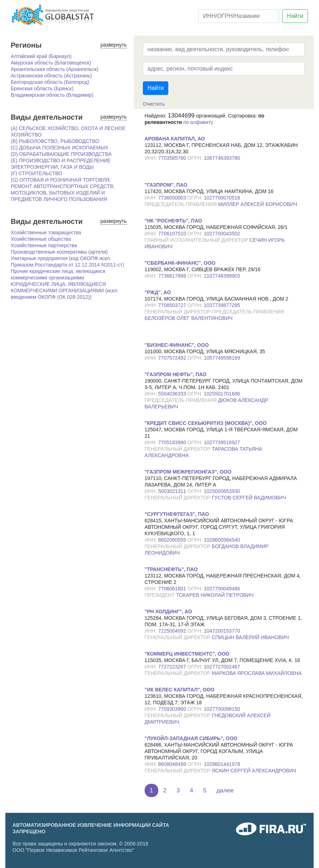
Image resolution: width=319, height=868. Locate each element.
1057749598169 (222, 358)
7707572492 (173, 358)
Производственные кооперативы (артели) (59, 252)
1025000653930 (222, 491)
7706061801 (173, 589)
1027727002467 (222, 667)
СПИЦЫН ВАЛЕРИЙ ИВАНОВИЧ (250, 637)
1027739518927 (222, 442)
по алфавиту (198, 122)
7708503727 (173, 305)
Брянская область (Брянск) (42, 88)
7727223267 (173, 667)
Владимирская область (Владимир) (52, 95)
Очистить (154, 104)
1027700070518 (222, 198)
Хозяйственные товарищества (46, 232)
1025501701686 (222, 394)
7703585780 (173, 158)
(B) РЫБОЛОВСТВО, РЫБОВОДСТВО (55, 141)
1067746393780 (222, 158)
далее (225, 790)
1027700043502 (222, 234)
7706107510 (173, 234)
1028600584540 (222, 540)
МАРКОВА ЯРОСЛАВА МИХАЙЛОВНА (257, 673)
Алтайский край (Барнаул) (41, 56)
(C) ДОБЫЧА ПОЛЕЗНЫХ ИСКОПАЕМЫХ (59, 148)
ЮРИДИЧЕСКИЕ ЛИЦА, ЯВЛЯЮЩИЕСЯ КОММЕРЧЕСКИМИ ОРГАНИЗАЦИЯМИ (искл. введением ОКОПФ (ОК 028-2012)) (65, 291)
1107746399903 (222, 276)
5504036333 (173, 394)
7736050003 (173, 198)
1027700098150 (222, 709)
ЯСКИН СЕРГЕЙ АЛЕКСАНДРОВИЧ (254, 771)
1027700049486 (222, 589)
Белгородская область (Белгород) (50, 82)
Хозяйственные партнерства (44, 245)
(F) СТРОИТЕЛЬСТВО (37, 173)
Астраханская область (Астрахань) (51, 76)
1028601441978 (222, 764)
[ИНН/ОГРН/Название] (239, 16)
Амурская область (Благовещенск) (51, 63)
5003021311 (173, 491)
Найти (295, 16)
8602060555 (173, 540)
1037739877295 (222, 305)
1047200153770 (222, 631)
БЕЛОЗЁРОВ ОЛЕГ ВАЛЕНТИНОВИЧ (189, 318)
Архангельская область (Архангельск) (55, 69)
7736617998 (173, 276)
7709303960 (173, 709)
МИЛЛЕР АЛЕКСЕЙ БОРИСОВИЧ (258, 204)
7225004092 (173, 631)
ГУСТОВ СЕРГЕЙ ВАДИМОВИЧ (249, 498)
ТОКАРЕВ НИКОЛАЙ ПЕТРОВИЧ (215, 595)
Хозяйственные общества (41, 239)
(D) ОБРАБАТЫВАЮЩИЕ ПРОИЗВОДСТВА (61, 154)
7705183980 (173, 442)
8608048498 (173, 764)
